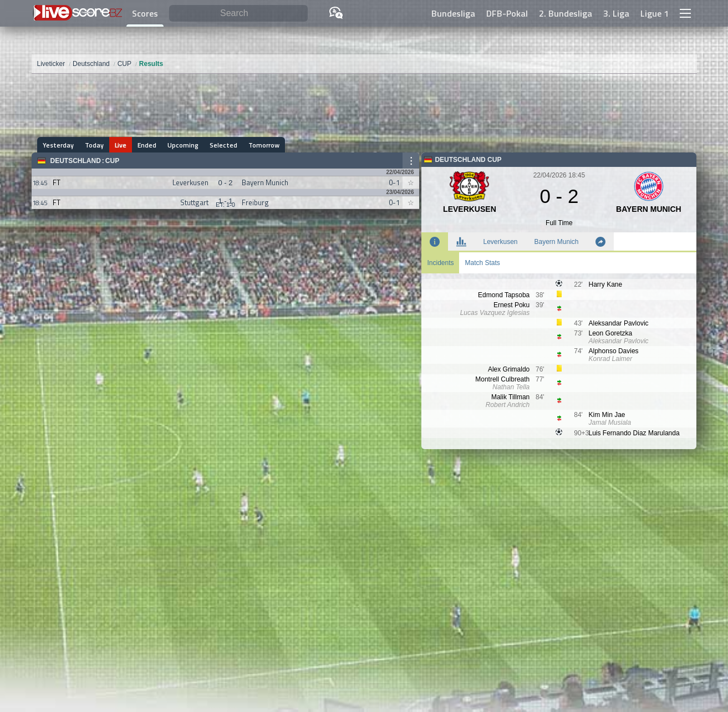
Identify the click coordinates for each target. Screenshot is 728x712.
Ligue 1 (655, 13)
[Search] (239, 14)
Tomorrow (264, 145)
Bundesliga (453, 13)
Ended (147, 145)
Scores (145, 13)
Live (121, 145)
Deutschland (76, 161)
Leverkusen (500, 242)
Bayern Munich (557, 242)
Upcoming (183, 145)
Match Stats (482, 263)
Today (94, 145)
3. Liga (616, 13)
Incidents (440, 263)
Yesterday (58, 145)
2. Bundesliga (566, 13)
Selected (223, 145)
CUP (112, 161)
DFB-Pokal (507, 13)
